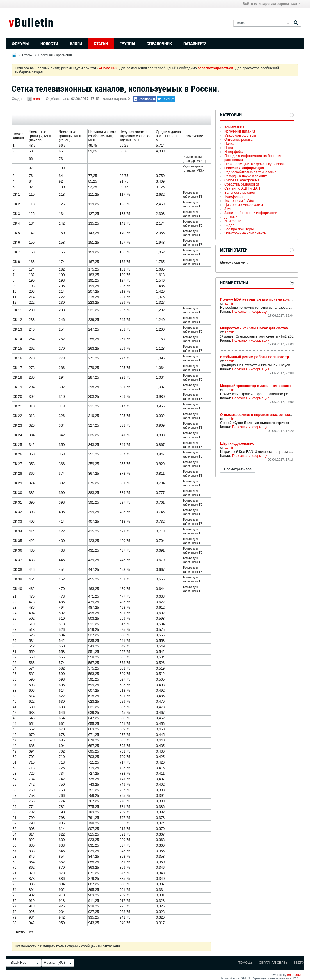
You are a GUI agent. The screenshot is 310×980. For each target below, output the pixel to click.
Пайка (229, 144)
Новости (49, 44)
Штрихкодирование (237, 444)
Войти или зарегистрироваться (272, 4)
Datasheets (195, 44)
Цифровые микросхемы (244, 205)
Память (230, 148)
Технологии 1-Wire (239, 201)
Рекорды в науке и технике (246, 176)
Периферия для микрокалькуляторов (254, 164)
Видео (229, 225)
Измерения (233, 221)
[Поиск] (262, 23)
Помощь (245, 963)
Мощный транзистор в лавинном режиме (256, 386)
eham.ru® (294, 975)
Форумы (20, 44)
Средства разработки (242, 184)
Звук (228, 209)
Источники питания (240, 131)
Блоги (76, 44)
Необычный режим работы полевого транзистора (263, 357)
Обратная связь (273, 963)
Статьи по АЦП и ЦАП (242, 188)
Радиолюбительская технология (250, 172)
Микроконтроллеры (240, 135)
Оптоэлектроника (238, 140)
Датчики (231, 217)
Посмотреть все (238, 469)
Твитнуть (166, 99)
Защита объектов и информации (251, 213)
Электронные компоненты (245, 233)
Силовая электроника (242, 180)
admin (38, 99)
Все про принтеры (239, 229)
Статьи (101, 44)
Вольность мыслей (239, 193)
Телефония (233, 197)
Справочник (159, 44)
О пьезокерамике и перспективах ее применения (262, 415)
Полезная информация (56, 55)
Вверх (299, 963)
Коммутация (234, 127)
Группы (127, 44)
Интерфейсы (235, 152)
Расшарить (145, 99)
